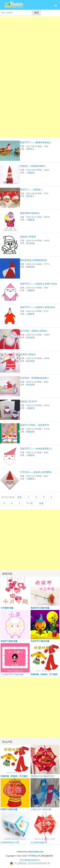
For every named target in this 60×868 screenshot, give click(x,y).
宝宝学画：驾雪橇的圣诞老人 (35, 378)
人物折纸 (30, 290)
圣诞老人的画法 (28, 354)
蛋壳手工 (30, 196)
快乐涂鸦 (30, 243)
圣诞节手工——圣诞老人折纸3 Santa (38, 284)
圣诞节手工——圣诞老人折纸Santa (38, 307)
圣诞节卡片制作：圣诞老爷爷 (35, 425)
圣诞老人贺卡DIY (29, 401)
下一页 (29, 503)
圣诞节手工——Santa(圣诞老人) (36, 449)
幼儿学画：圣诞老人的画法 (33, 331)
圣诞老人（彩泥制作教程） (33, 166)
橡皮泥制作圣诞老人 (30, 213)
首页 (20, 497)
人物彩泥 (30, 173)
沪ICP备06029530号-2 (30, 860)
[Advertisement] (30, 47)
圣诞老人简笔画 (28, 237)
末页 (41, 503)
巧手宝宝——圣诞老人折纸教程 (36, 472)
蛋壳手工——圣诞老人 (31, 190)
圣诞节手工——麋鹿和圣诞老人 (36, 142)
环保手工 (30, 149)
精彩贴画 (30, 267)
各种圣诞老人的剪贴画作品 (33, 260)
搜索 (36, 13)
